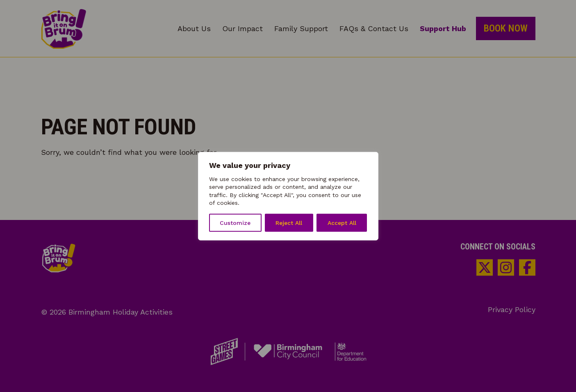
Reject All (289, 223)
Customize (235, 223)
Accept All (342, 223)
